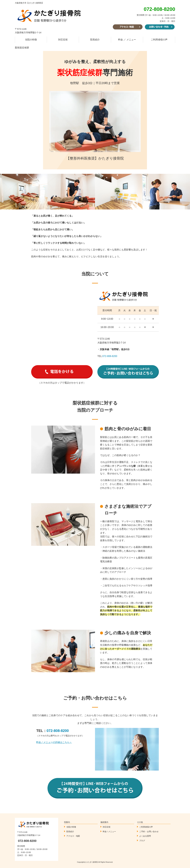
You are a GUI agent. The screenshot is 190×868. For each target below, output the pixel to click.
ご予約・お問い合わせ (149, 832)
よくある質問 (145, 836)
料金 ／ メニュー (127, 40)
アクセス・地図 (73, 836)
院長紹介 (95, 40)
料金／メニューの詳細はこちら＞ (54, 742)
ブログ (142, 841)
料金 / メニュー (109, 832)
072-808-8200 (110, 356)
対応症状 (63, 40)
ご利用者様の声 (159, 40)
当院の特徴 (31, 40)
